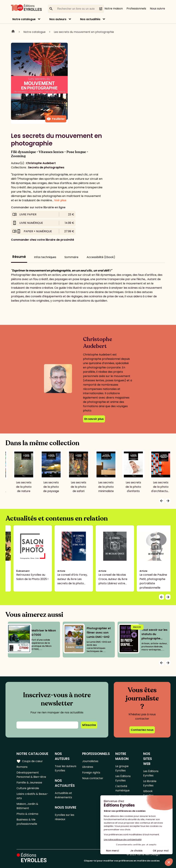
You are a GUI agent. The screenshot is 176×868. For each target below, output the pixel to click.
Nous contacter (93, 778)
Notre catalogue (24, 19)
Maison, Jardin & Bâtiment (27, 806)
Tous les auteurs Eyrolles (66, 768)
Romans (22, 767)
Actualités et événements (64, 795)
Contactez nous (142, 730)
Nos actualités (90, 19)
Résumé (19, 257)
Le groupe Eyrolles (122, 768)
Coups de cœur (30, 761)
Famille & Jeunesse (29, 783)
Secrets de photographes (46, 167)
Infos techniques (45, 257)
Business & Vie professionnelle (27, 822)
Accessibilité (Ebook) (101, 257)
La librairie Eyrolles (150, 783)
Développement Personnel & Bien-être (32, 775)
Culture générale (28, 788)
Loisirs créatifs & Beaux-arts (33, 796)
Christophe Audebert (41, 163)
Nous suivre (157, 9)
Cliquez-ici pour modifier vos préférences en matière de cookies (122, 861)
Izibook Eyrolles (148, 793)
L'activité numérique (123, 788)
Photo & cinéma (27, 814)
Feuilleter (56, 119)
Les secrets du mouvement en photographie (84, 32)
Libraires (88, 767)
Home (13, 32)
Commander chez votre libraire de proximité (43, 240)
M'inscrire (89, 725)
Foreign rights (92, 773)
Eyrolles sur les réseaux (65, 817)
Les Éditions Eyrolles (123, 778)
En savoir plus (94, 419)
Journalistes (90, 761)
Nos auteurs (58, 19)
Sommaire (71, 257)
